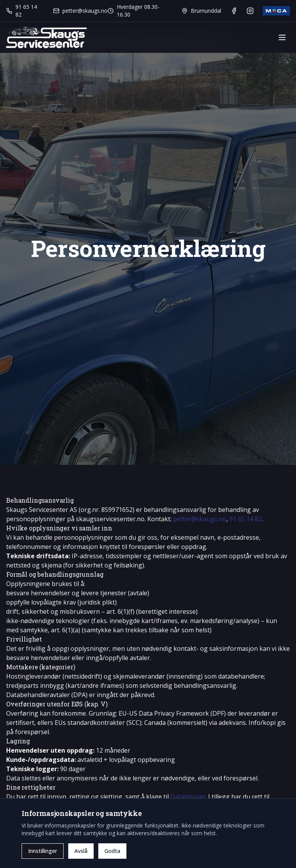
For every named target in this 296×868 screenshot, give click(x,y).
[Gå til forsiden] (46, 37)
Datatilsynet (188, 797)
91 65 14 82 (246, 519)
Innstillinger (43, 851)
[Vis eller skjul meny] (282, 37)
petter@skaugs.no (200, 519)
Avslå (81, 851)
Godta (112, 851)
